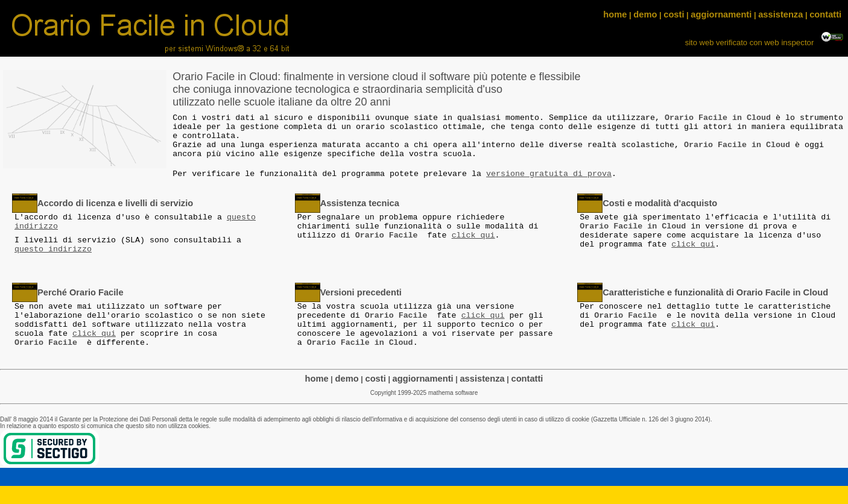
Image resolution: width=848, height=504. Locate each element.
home (615, 14)
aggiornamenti (721, 14)
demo (645, 14)
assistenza (780, 14)
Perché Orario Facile (81, 292)
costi (674, 14)
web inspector (790, 43)
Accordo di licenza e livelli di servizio (115, 203)
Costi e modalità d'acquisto (660, 203)
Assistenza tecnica (360, 203)
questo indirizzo (53, 249)
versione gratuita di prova (549, 174)
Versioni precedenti (361, 292)
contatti (825, 14)
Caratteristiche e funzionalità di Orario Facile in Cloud (715, 292)
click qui (473, 235)
